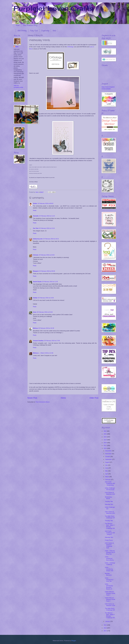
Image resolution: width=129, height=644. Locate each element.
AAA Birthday (22, 31)
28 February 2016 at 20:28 (45, 312)
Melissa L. (36, 353)
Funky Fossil (34, 31)
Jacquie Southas (38, 341)
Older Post (94, 398)
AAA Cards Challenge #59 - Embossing (110, 484)
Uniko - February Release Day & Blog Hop (110, 552)
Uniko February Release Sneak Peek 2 (110, 593)
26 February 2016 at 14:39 (46, 298)
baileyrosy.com (38, 239)
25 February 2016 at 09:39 (47, 271)
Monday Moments (108, 574)
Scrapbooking (45, 31)
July (107, 465)
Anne (35, 312)
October (108, 457)
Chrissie (36, 255)
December (108, 451)
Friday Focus (109, 540)
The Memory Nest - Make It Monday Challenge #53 (110, 615)
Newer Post (32, 398)
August (107, 462)
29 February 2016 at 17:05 (52, 341)
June (107, 468)
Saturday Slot (109, 504)
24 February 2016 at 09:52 (46, 203)
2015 (105, 625)
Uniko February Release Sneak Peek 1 (110, 599)
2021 (105, 434)
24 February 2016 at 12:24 (47, 228)
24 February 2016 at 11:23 (47, 216)
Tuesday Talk (109, 501)
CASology (70, 47)
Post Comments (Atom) (42, 402)
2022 (105, 431)
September (109, 459)
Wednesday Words (108, 498)
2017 (105, 446)
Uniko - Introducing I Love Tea (109, 580)
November (108, 454)
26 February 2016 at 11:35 (50, 282)
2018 (105, 443)
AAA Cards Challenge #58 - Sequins (110, 533)
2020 (105, 437)
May (107, 471)
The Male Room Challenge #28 (110, 609)
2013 (105, 631)
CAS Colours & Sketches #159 (110, 605)
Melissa (35, 328)
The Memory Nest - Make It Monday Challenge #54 (110, 526)
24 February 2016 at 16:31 (51, 239)
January (108, 621)
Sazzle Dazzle (37, 282)
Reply (35, 210)
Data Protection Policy (30, 26)
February (108, 480)
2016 (105, 448)
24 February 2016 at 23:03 (47, 255)
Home (18, 26)
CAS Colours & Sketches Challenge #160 (109, 546)
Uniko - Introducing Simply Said (109, 569)
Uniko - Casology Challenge (110, 564)
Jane (17, 47)
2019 (105, 440)
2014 (105, 628)
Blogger (74, 641)
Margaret (36, 271)
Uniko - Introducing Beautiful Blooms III (109, 586)
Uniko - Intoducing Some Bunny (109, 558)
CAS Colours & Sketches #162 (110, 493)
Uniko (54, 31)
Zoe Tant (36, 228)
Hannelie (36, 216)
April (107, 474)
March (107, 477)
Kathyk (35, 298)
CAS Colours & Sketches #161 (110, 513)
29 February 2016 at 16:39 (46, 328)
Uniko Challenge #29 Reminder (110, 489)
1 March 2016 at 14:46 (47, 353)
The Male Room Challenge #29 (110, 517)
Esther (35, 203)
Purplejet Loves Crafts (54, 8)
